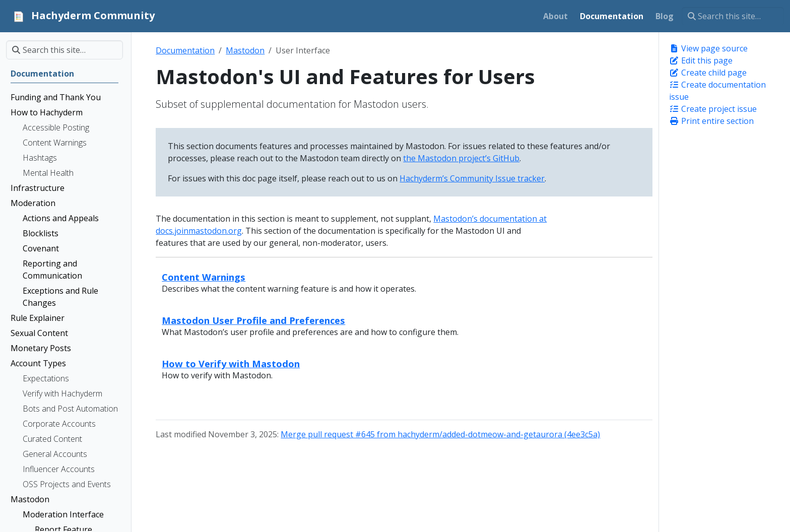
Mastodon (245, 50)
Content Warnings (204, 277)
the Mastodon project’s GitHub (461, 158)
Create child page (708, 73)
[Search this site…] (733, 16)
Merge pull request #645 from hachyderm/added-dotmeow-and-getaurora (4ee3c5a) (440, 434)
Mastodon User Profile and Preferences (253, 320)
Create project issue (713, 109)
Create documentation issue (717, 91)
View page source (708, 48)
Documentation (185, 50)
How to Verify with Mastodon (231, 363)
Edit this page (701, 60)
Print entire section (711, 121)
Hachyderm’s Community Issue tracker (472, 178)
